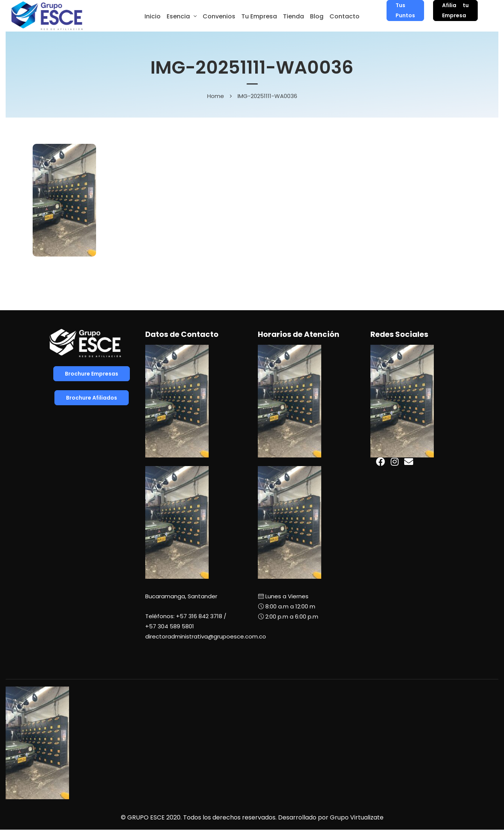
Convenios (219, 16)
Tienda (293, 16)
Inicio (153, 16)
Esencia (178, 16)
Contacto (345, 16)
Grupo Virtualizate (357, 817)
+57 (170, 626)
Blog (317, 16)
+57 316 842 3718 (199, 616)
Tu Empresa (259, 16)
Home (216, 96)
